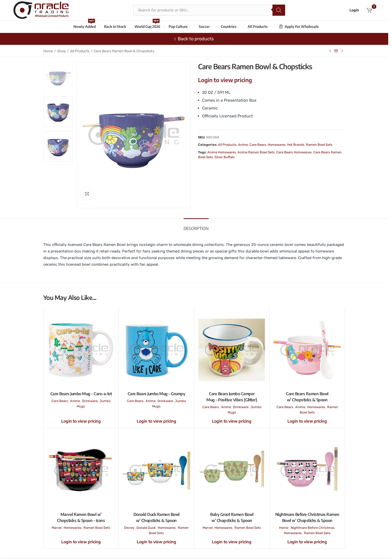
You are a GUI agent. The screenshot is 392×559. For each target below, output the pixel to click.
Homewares (277, 145)
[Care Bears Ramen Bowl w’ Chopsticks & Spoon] (307, 350)
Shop (62, 51)
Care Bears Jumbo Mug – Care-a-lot (81, 394)
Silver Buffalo (224, 157)
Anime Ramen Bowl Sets (256, 152)
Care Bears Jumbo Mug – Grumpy (156, 394)
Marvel (57, 528)
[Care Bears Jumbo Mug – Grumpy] (156, 350)
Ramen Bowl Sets (319, 145)
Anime (243, 145)
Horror (284, 528)
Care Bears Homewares (294, 152)
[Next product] (342, 51)
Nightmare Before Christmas (313, 528)
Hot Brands (296, 145)
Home (48, 51)
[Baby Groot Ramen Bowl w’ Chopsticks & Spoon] (232, 471)
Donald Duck (146, 528)
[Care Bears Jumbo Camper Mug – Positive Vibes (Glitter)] (232, 350)
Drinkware (90, 401)
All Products (80, 51)
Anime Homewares (222, 152)
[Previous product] (330, 51)
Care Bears (258, 145)
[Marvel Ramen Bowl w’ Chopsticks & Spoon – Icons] (81, 471)
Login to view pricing (225, 80)
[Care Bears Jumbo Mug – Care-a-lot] (81, 350)
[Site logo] (41, 10)
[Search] (279, 10)
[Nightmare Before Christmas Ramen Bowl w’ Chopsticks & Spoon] (307, 471)
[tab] (196, 226)
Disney (129, 528)
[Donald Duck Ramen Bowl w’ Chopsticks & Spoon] (156, 471)
